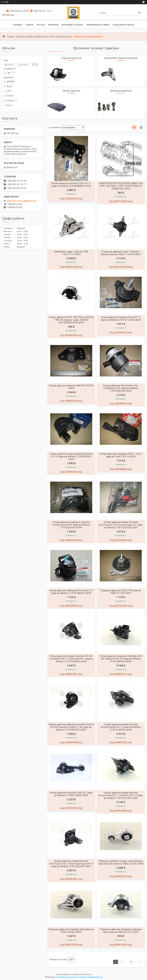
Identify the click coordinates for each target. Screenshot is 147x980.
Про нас (41, 25)
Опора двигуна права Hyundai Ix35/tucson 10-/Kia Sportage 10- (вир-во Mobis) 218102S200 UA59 (121, 525)
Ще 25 (9, 105)
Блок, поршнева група (61, 37)
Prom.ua (88, 974)
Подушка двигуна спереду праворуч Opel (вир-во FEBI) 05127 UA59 (121, 931)
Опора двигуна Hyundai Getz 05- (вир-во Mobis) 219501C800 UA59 (71, 794)
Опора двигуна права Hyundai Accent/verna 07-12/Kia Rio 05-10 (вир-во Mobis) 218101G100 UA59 (121, 795)
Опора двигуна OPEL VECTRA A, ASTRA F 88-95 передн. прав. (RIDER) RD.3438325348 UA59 (71, 320)
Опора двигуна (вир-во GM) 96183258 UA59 (71, 387)
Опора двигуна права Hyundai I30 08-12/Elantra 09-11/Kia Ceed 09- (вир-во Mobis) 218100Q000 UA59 (71, 659)
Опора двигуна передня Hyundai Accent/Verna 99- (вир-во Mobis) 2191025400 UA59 (71, 525)
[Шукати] (139, 13)
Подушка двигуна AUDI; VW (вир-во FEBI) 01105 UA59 (121, 592)
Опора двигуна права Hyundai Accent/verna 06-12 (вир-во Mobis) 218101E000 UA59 (121, 727)
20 (131, 962)
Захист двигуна (71, 91)
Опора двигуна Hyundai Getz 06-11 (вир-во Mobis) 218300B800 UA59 (71, 185)
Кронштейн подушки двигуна (121, 58)
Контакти (53, 25)
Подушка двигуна (71, 58)
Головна (18, 25)
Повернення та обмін (98, 25)
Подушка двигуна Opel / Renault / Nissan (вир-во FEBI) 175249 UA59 (121, 253)
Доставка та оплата (72, 25)
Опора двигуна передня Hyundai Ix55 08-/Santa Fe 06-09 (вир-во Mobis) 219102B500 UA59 (121, 659)
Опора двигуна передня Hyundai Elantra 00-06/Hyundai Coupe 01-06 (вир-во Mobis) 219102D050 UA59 (71, 727)
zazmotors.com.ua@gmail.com (22, 201)
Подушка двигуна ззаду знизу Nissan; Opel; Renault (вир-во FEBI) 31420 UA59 (121, 862)
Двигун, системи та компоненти (32, 37)
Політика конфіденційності (91, 977)
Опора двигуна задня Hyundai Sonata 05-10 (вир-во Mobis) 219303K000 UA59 (71, 456)
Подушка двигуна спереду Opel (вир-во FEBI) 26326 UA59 (71, 931)
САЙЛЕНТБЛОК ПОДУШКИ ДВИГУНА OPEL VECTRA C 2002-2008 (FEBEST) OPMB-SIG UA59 (121, 186)
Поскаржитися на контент (67, 977)
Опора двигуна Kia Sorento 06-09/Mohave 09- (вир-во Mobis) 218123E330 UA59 (121, 388)
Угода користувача (123, 25)
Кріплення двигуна (121, 91)
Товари (29, 25)
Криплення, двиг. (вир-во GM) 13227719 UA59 (71, 253)
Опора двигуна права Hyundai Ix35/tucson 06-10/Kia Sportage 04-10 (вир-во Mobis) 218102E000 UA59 (71, 864)
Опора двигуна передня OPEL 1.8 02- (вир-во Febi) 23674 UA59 (121, 455)
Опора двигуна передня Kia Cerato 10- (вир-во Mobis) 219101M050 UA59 (71, 592)
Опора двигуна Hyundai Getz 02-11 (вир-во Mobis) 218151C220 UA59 (121, 318)
